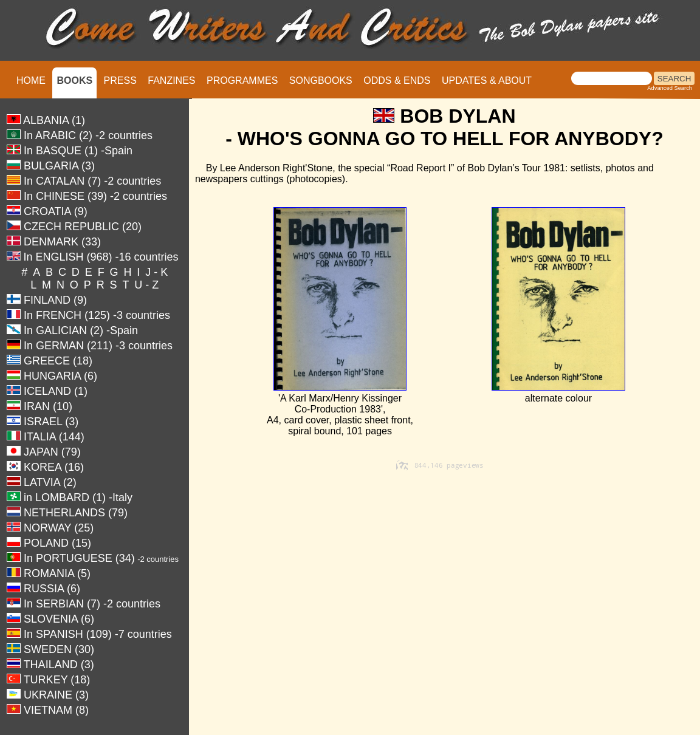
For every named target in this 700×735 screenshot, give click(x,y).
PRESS (120, 80)
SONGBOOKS (321, 80)
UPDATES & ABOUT (487, 80)
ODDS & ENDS (397, 80)
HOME (31, 80)
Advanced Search (670, 88)
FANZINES (171, 80)
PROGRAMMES (242, 80)
